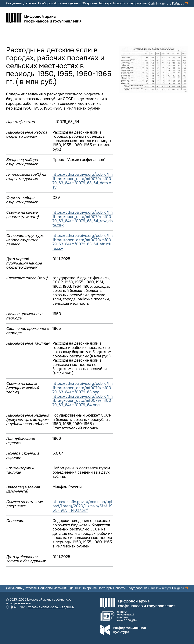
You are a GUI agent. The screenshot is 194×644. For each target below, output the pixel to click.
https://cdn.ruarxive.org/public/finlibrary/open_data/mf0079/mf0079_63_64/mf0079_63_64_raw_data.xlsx (83, 219)
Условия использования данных (51, 607)
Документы (14, 3)
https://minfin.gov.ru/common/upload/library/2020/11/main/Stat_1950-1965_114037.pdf (83, 506)
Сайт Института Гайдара (167, 3)
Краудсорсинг (137, 3)
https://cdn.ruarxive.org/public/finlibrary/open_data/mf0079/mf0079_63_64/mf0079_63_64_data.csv (83, 181)
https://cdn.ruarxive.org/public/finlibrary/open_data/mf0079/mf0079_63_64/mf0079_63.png (83, 388)
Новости (119, 3)
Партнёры (105, 3)
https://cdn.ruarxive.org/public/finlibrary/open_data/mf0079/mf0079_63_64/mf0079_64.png (83, 401)
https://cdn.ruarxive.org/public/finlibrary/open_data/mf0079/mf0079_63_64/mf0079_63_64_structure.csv (83, 242)
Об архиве (89, 3)
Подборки (45, 3)
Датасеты (30, 3)
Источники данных (67, 3)
